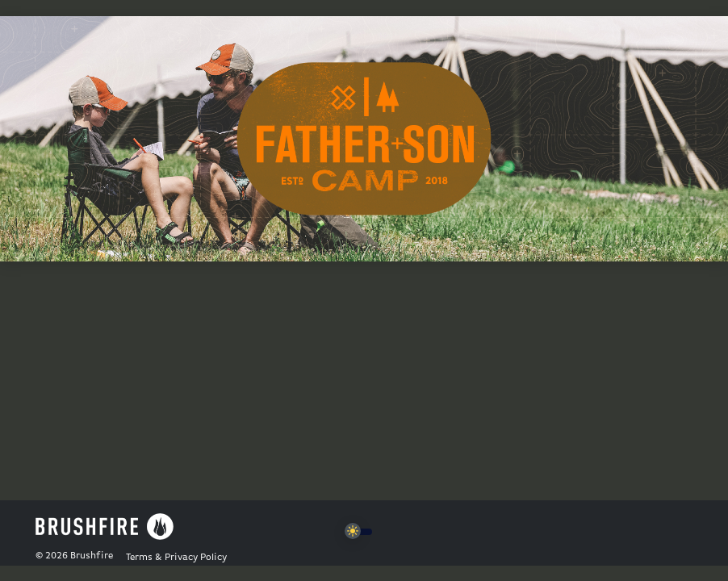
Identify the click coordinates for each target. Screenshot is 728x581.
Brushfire (92, 556)
